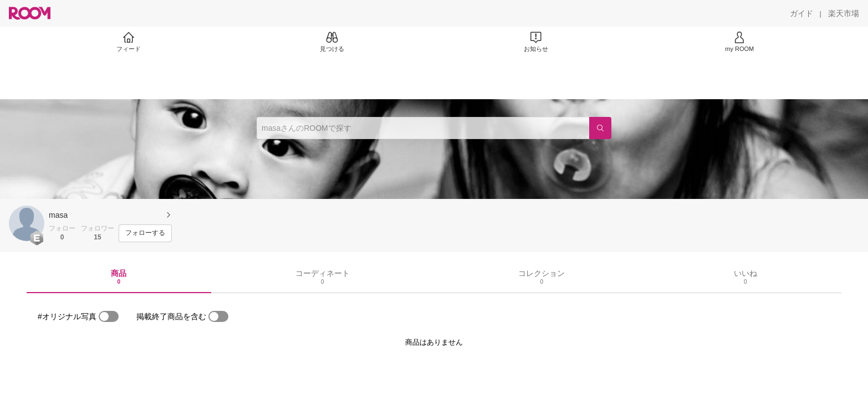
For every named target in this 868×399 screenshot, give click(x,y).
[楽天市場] (844, 13)
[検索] (600, 128)
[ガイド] (801, 13)
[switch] (109, 316)
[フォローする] (145, 233)
